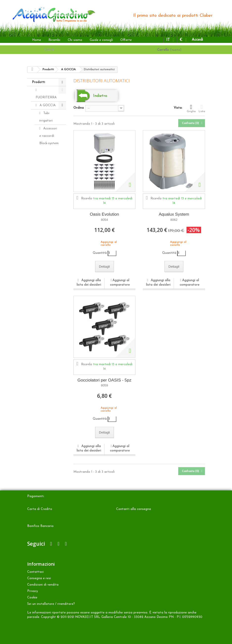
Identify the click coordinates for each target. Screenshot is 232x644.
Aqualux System (174, 214)
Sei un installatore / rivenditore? (51, 604)
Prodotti (38, 82)
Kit (45, 250)
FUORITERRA (46, 97)
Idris (46, 219)
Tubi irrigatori (46, 117)
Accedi (197, 40)
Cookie (32, 598)
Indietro (100, 96)
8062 (174, 220)
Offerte (126, 40)
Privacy (32, 591)
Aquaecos (50, 296)
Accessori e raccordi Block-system (49, 136)
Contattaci (35, 572)
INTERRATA (48, 304)
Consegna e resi (39, 578)
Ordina (79, 108)
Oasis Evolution (105, 214)
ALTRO (45, 311)
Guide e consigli (101, 40)
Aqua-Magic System (46, 280)
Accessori (46, 327)
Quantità (100, 253)
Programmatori (51, 265)
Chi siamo (75, 40)
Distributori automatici (48, 238)
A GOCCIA (47, 105)
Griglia (191, 108)
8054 (104, 220)
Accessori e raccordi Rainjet (48, 159)
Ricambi (54, 40)
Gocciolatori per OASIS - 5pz (104, 380)
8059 (104, 385)
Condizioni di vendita (43, 585)
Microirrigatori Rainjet (50, 208)
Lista (202, 108)
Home (37, 40)
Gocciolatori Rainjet (48, 185)
